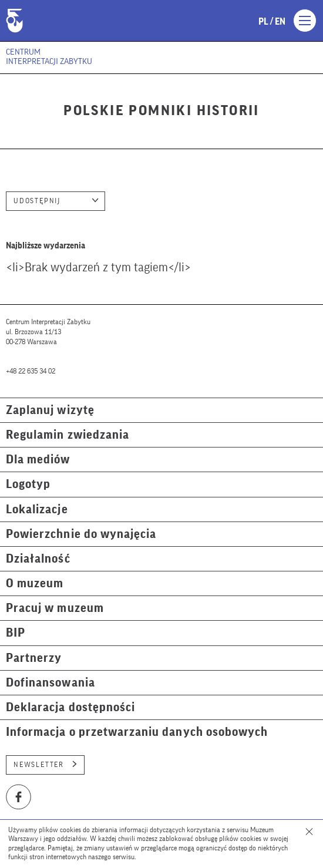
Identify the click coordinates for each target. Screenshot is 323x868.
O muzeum (35, 583)
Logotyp (28, 484)
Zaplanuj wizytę (50, 410)
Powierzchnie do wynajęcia (81, 534)
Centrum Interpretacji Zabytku (49, 57)
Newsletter (45, 764)
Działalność (38, 559)
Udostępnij (56, 201)
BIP (16, 633)
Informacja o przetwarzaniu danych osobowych (137, 732)
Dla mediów (38, 460)
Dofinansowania (51, 683)
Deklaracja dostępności (70, 707)
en (280, 22)
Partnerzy (34, 658)
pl (263, 22)
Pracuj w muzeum (55, 608)
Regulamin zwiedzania (68, 435)
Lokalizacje (37, 509)
